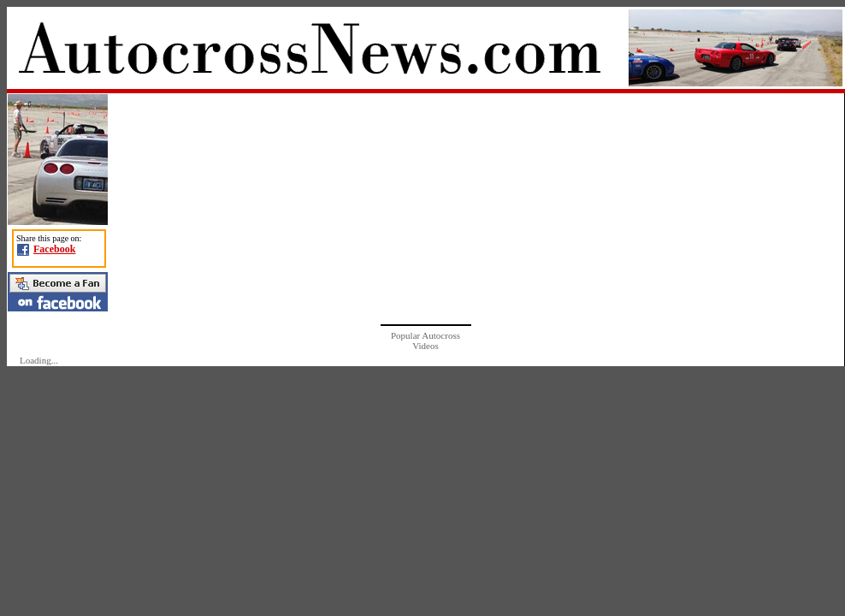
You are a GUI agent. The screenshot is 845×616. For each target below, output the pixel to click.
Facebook (54, 249)
